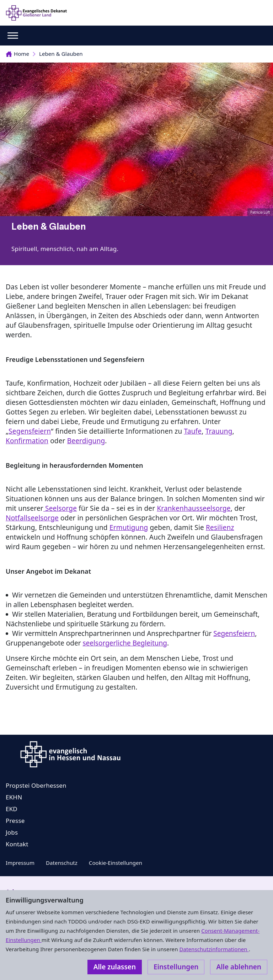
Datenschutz (62, 863)
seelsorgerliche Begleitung (125, 643)
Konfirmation (27, 441)
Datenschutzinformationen (214, 949)
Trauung (219, 431)
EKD (12, 809)
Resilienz (220, 528)
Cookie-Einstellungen (116, 863)
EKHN (14, 797)
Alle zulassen (115, 967)
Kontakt (17, 844)
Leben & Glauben (61, 54)
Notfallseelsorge (32, 518)
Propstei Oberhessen (36, 785)
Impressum (20, 863)
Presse (15, 821)
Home (17, 54)
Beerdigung (86, 441)
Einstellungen (176, 967)
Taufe (193, 431)
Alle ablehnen (239, 967)
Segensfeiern (30, 431)
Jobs (12, 832)
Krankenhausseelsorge (194, 508)
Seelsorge (60, 508)
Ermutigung (129, 528)
